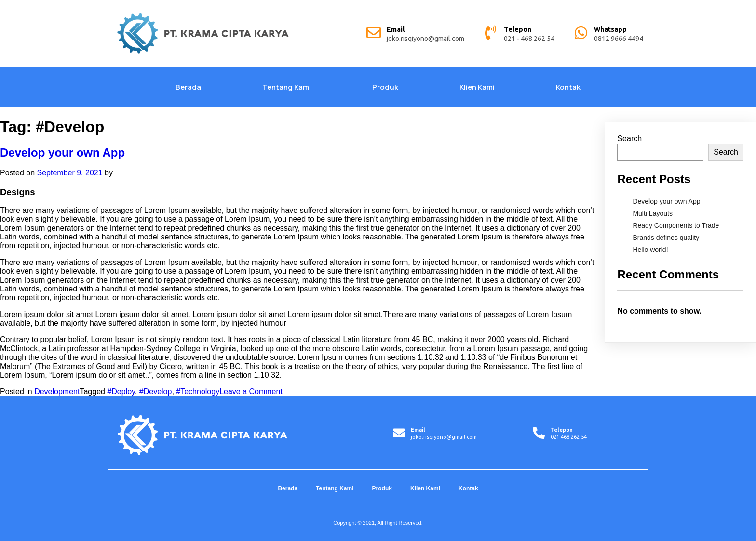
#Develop (156, 391)
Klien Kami (477, 87)
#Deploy (121, 391)
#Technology (198, 391)
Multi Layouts (652, 213)
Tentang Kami (287, 87)
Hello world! (650, 250)
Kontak (568, 87)
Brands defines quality (666, 238)
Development (57, 391)
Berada (188, 87)
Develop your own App (62, 152)
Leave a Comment (251, 391)
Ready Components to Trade (676, 225)
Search (629, 139)
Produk (385, 87)
